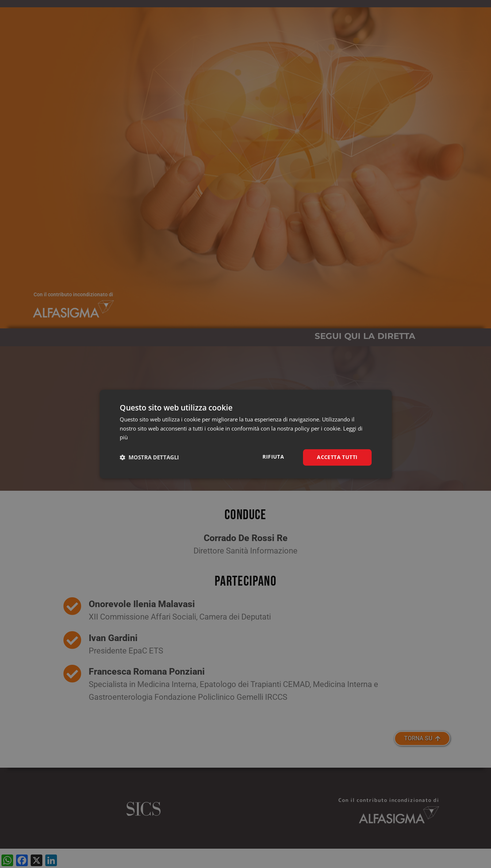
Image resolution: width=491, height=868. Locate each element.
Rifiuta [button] (273, 457)
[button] (149, 458)
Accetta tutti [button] (337, 457)
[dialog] (245, 434)
